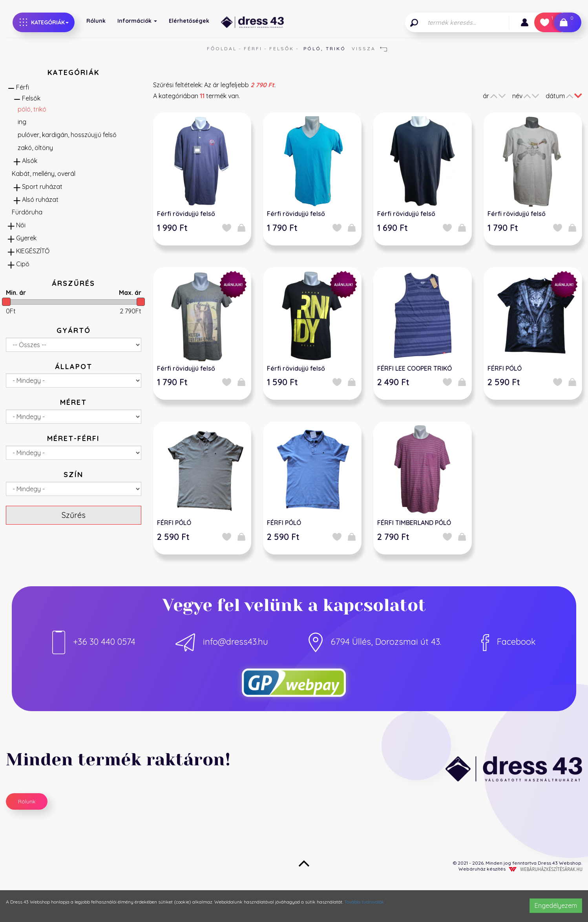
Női (21, 225)
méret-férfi (73, 438)
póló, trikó (32, 109)
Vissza (369, 48)
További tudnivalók (364, 902)
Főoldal (222, 48)
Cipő (23, 264)
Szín (73, 475)
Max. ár (130, 293)
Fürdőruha (27, 212)
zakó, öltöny (35, 148)
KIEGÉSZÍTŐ (33, 251)
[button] (525, 22)
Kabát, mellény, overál (44, 174)
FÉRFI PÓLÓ (505, 368)
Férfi (253, 48)
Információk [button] (137, 21)
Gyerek (26, 238)
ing (22, 122)
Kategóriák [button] (44, 22)
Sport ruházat (42, 187)
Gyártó (74, 330)
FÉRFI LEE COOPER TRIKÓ (415, 368)
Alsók (30, 161)
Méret (73, 402)
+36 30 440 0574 (94, 642)
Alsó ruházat (40, 199)
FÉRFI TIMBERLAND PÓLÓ (414, 523)
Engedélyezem (556, 906)
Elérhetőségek (189, 21)
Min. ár (16, 293)
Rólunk (96, 21)
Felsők (282, 48)
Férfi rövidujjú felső (186, 214)
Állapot (74, 367)
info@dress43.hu (222, 642)
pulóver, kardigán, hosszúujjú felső (67, 135)
